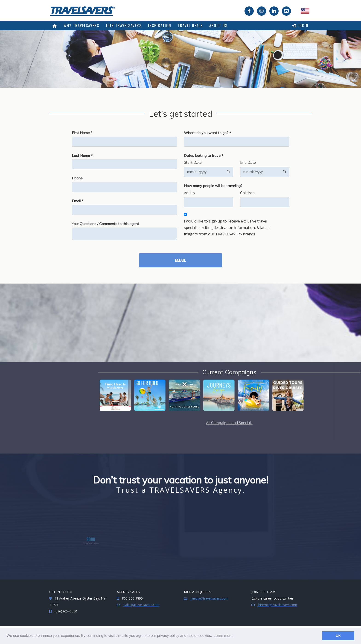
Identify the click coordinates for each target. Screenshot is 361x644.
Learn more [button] (223, 636)
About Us (218, 26)
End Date (248, 162)
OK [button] (338, 636)
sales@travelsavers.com (141, 605)
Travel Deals (190, 26)
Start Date (193, 162)
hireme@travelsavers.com (277, 605)
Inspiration (160, 26)
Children (247, 193)
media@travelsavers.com (209, 598)
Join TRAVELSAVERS (124, 26)
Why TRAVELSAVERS (81, 26)
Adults (189, 193)
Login (300, 26)
